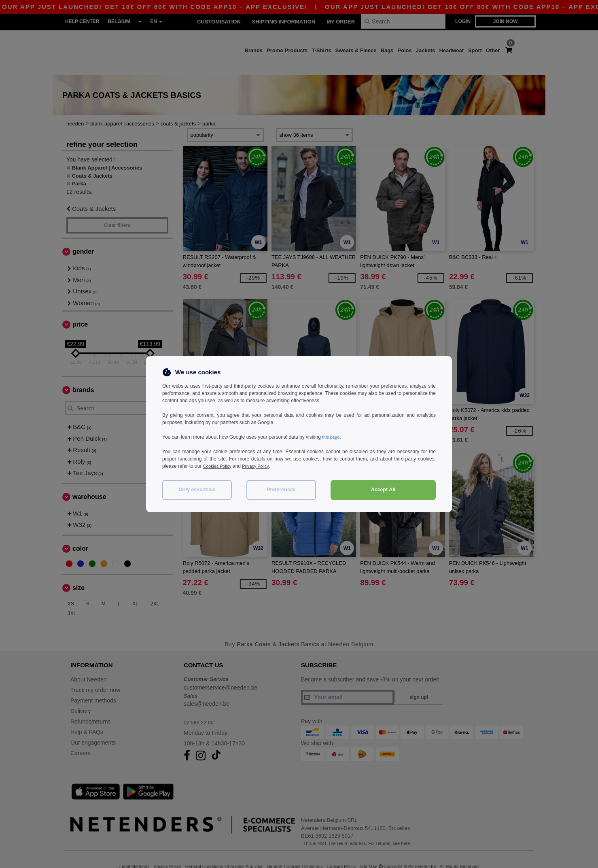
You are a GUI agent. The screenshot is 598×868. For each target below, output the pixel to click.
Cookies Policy (219, 466)
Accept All (383, 490)
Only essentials (197, 490)
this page (332, 437)
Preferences (281, 490)
